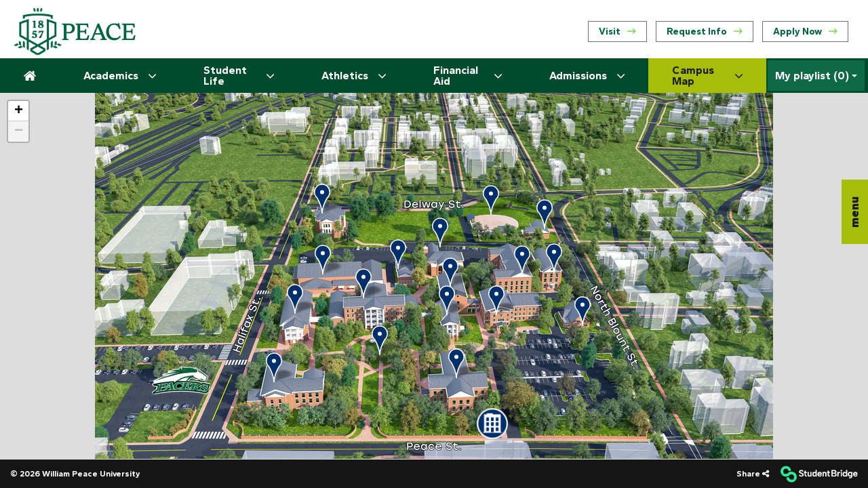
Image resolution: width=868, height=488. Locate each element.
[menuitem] (75, 32)
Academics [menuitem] (120, 76)
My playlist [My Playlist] (812, 76)
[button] (855, 212)
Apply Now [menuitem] (805, 32)
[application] (434, 276)
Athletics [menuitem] (354, 76)
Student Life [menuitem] (239, 76)
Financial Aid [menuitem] (468, 76)
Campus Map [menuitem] (707, 76)
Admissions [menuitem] (587, 76)
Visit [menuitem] (617, 32)
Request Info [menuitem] (705, 32)
